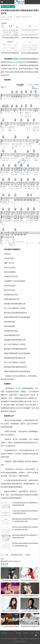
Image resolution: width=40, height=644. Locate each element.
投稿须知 (19, 633)
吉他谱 (8, 7)
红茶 (32, 633)
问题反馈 (4, 633)
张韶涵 (28, 555)
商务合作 (26, 633)
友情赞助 (11, 633)
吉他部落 (15, 639)
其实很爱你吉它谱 (17, 555)
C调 (7, 555)
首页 (3, 7)
